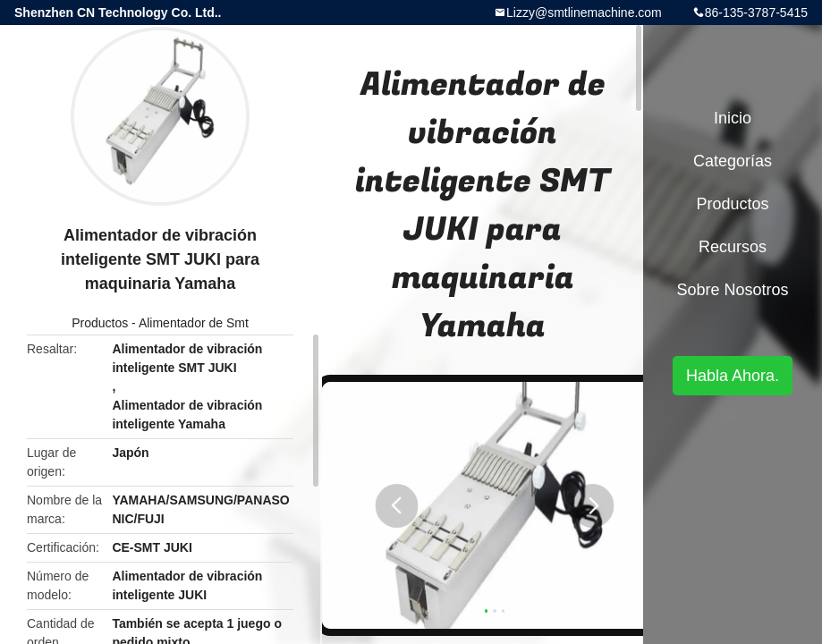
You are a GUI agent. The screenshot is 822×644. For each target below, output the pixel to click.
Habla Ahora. (733, 376)
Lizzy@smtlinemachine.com (584, 13)
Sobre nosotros (732, 290)
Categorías (733, 161)
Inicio (733, 118)
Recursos (733, 247)
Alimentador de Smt (194, 323)
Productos (100, 323)
